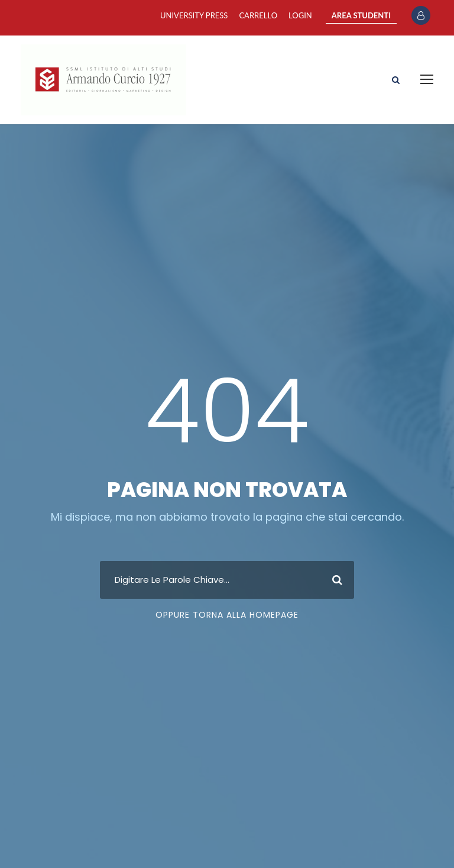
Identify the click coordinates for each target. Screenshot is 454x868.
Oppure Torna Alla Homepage (227, 615)
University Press (194, 15)
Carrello (258, 15)
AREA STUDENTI (361, 15)
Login (300, 15)
